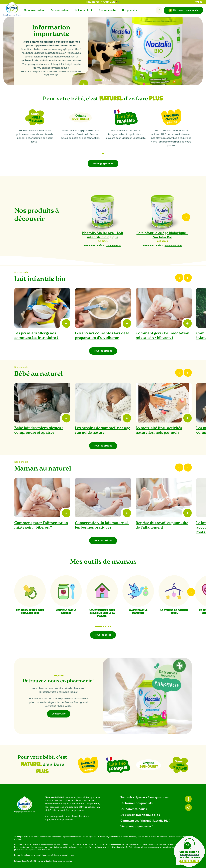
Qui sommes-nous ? (134, 802)
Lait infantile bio (84, 10)
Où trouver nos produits (183, 10)
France (199, 2)
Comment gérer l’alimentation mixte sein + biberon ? (163, 329)
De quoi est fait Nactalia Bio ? (140, 808)
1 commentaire (113, 239)
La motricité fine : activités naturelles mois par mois (159, 424)
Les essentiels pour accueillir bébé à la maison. (102, 606)
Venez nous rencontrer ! (137, 820)
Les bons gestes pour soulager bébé (30, 604)
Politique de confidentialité (25, 854)
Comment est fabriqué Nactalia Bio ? (145, 814)
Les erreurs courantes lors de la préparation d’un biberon (102, 329)
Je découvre (59, 707)
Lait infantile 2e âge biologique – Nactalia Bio (162, 228)
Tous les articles (103, 344)
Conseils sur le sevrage (66, 604)
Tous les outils (103, 628)
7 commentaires (173, 239)
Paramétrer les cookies (63, 854)
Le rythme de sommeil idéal (174, 604)
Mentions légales (45, 854)
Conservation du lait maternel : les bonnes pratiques (102, 519)
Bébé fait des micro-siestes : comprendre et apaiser (38, 424)
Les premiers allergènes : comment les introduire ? (36, 329)
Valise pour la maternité (138, 604)
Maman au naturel (35, 10)
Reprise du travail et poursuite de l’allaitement (162, 519)
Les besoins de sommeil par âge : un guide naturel (103, 424)
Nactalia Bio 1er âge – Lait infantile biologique (103, 228)
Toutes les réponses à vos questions (144, 791)
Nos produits (129, 10)
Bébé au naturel (60, 10)
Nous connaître (108, 10)
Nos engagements (103, 157)
